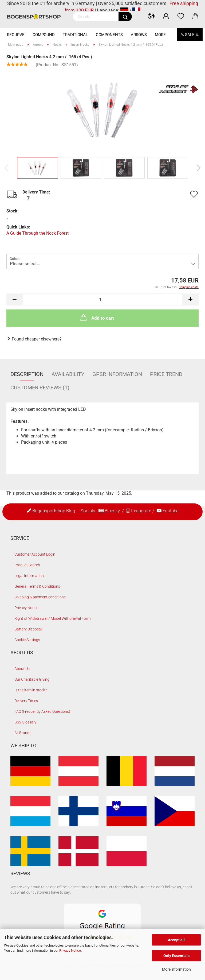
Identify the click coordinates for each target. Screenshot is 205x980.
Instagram (141, 511)
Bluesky (112, 511)
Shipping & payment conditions (40, 597)
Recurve (16, 35)
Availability (68, 374)
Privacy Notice (70, 950)
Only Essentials (176, 956)
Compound (44, 35)
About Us (22, 669)
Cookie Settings (27, 640)
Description (27, 374)
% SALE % (190, 35)
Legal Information (29, 576)
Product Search (27, 565)
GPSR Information (117, 374)
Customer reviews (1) (40, 388)
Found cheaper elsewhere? (37, 339)
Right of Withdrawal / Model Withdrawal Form (52, 618)
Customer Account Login (35, 554)
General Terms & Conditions (37, 586)
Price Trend (166, 374)
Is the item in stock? (31, 690)
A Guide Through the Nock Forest (38, 233)
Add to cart (97, 317)
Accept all (176, 940)
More (160, 35)
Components (109, 35)
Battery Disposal (28, 629)
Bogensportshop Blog (54, 511)
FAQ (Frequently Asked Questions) (42, 711)
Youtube (171, 511)
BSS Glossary (25, 722)
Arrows (139, 35)
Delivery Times (26, 701)
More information (176, 969)
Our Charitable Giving (32, 679)
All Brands (23, 733)
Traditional (75, 35)
